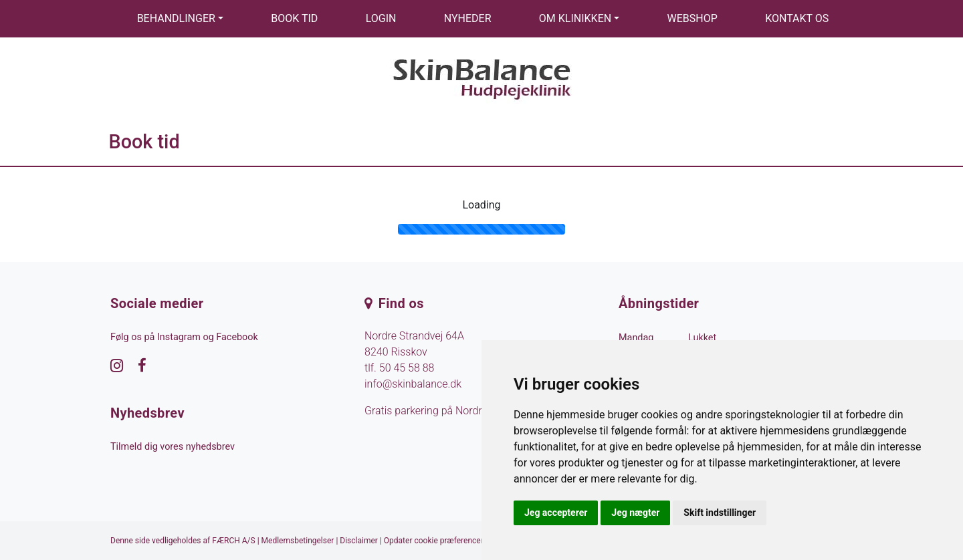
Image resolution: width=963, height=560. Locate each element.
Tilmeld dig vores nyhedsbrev (173, 447)
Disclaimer (359, 541)
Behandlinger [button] (176, 18)
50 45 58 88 (407, 368)
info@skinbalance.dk (413, 384)
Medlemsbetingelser (298, 541)
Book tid (294, 18)
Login (381, 18)
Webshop (692, 18)
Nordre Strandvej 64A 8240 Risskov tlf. (414, 352)
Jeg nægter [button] (635, 513)
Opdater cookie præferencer (434, 541)
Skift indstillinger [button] (720, 513)
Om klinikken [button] (575, 18)
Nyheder (468, 18)
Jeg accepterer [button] (556, 513)
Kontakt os (797, 18)
